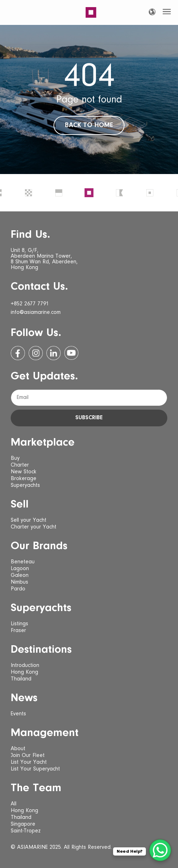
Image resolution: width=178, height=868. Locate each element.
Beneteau (23, 562)
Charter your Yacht (34, 527)
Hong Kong (24, 672)
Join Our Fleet (28, 756)
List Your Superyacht (35, 769)
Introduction (25, 666)
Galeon (20, 575)
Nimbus (19, 582)
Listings (19, 624)
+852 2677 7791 (30, 304)
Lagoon (20, 569)
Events (18, 714)
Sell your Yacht (29, 520)
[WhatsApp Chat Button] (160, 850)
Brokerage (24, 479)
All (14, 804)
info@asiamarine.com (36, 312)
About (18, 749)
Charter (20, 465)
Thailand (21, 679)
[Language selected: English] (152, 12)
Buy (15, 458)
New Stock (24, 472)
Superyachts (25, 485)
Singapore (23, 824)
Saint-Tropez (26, 831)
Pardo (18, 589)
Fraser (18, 631)
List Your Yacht (29, 762)
